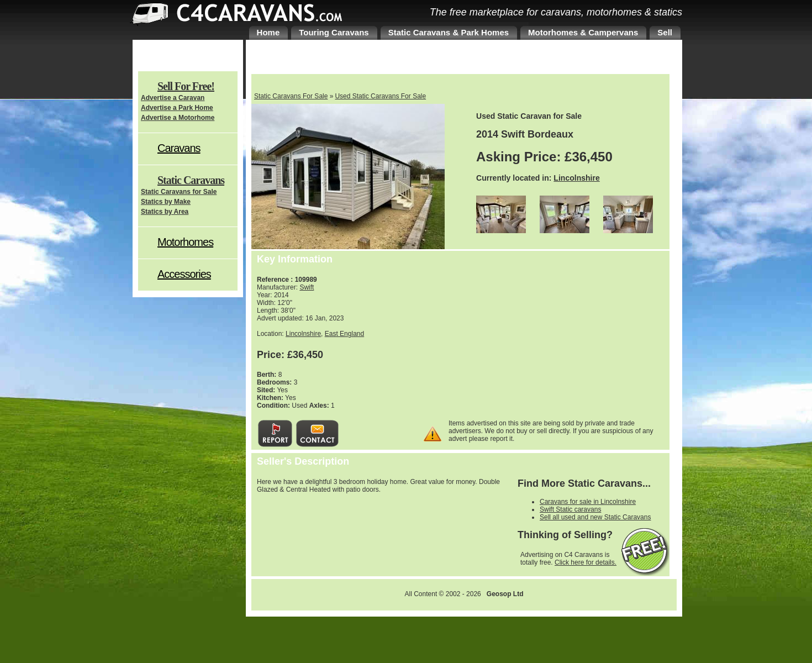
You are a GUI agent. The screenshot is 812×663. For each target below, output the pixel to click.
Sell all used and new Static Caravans (595, 517)
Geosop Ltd (505, 594)
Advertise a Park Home (177, 108)
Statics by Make (166, 202)
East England (344, 334)
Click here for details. (586, 562)
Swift (307, 287)
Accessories (184, 274)
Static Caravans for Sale (179, 192)
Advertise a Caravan (173, 98)
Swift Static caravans (570, 509)
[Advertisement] (574, 336)
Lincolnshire (576, 178)
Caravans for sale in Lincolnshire (588, 502)
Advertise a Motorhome (178, 118)
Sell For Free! (186, 86)
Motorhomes (185, 242)
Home (268, 32)
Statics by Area (165, 212)
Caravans (179, 148)
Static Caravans (191, 180)
